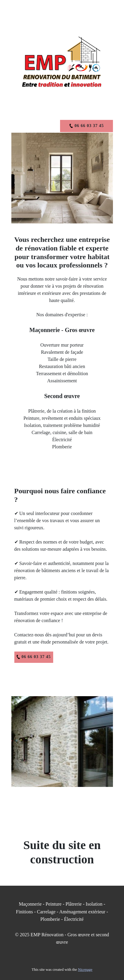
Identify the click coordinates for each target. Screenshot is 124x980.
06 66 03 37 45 (34, 657)
